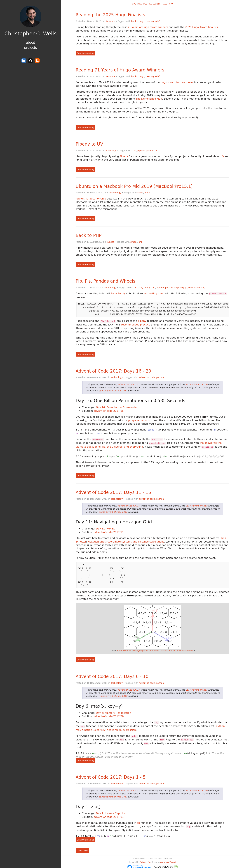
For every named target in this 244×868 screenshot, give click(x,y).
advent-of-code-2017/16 (109, 410)
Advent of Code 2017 (129, 384)
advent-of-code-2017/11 (109, 531)
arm (134, 288)
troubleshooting (197, 288)
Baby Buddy (118, 294)
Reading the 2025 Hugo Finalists (110, 15)
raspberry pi (180, 288)
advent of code (147, 377)
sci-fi (158, 21)
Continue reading (85, 53)
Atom (172, 4)
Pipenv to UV (89, 144)
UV (222, 156)
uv (156, 151)
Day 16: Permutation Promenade (116, 407)
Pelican (143, 859)
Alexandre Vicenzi (168, 859)
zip (139, 820)
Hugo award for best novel (177, 82)
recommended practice (136, 324)
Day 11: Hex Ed (106, 527)
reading (150, 21)
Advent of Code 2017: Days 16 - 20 (113, 370)
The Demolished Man (149, 99)
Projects (30, 48)
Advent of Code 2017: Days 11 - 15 (113, 491)
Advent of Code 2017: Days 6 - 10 (112, 675)
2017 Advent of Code (197, 384)
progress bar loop (139, 420)
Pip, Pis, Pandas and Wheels (106, 281)
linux (147, 193)
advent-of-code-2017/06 (109, 715)
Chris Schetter (124, 649)
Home (134, 4)
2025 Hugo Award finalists (202, 27)
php (141, 242)
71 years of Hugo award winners (148, 27)
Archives (143, 4)
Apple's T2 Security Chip (91, 199)
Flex (149, 859)
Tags (165, 4)
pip (134, 151)
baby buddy (144, 288)
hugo (142, 21)
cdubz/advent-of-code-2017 (113, 390)
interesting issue (154, 294)
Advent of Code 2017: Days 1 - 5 (111, 774)
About (30, 43)
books (134, 21)
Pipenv (124, 156)
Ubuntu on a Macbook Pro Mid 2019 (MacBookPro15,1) (134, 186)
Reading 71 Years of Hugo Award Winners (120, 70)
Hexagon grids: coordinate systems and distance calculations (126, 540)
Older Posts (82, 847)
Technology (111, 151)
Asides (111, 242)
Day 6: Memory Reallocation (114, 711)
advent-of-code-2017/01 (109, 814)
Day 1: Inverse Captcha (111, 810)
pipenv (141, 151)
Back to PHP (89, 235)
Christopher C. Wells (30, 34)
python (150, 151)
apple (140, 193)
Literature (110, 21)
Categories (155, 4)
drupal (134, 242)
